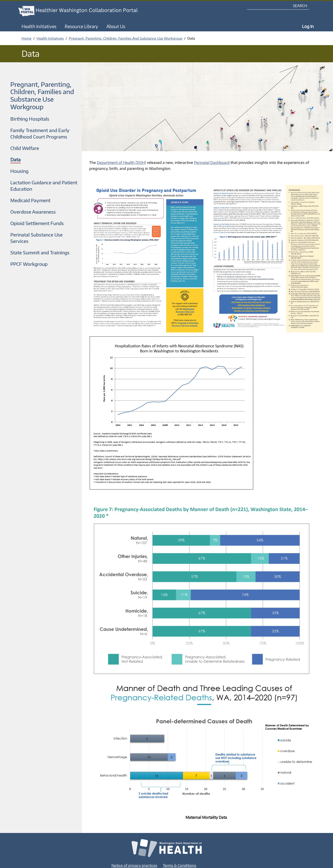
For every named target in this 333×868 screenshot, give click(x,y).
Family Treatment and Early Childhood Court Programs (40, 133)
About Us (116, 26)
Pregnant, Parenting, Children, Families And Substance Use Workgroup (126, 38)
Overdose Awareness (33, 212)
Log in (308, 26)
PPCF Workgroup (29, 264)
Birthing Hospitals (30, 119)
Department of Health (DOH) (121, 163)
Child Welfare (25, 148)
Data (15, 159)
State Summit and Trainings (40, 252)
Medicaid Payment (30, 200)
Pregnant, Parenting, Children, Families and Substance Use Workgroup (42, 95)
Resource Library (81, 26)
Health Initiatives (39, 26)
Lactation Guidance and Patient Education (44, 186)
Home (26, 38)
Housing (19, 171)
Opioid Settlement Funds (37, 223)
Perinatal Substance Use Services (36, 238)
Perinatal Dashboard (212, 163)
